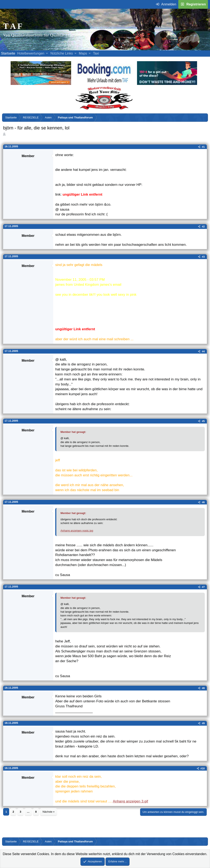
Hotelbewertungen (31, 53)
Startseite (8, 53)
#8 (203, 688)
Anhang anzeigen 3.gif (130, 801)
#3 (203, 257)
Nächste (48, 812)
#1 (203, 147)
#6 (203, 502)
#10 (202, 769)
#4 (203, 351)
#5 (203, 421)
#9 (203, 723)
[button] (47, 53)
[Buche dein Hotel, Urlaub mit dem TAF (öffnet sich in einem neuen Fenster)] (104, 84)
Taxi (96, 53)
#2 (203, 227)
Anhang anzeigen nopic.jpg (77, 531)
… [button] (28, 812)
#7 (203, 587)
